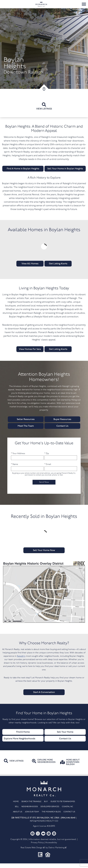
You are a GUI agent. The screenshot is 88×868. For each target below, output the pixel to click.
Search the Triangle (31, 806)
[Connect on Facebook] (32, 838)
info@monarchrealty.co (44, 826)
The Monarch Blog (51, 816)
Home (16, 806)
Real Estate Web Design (33, 852)
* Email (48, 469)
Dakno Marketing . (58, 852)
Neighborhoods (30, 811)
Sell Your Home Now (44, 555)
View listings (44, 111)
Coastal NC (67, 811)
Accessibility (51, 847)
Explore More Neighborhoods (20, 743)
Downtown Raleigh (23, 77)
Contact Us (69, 816)
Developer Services (50, 811)
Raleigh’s (21, 661)
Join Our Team (32, 816)
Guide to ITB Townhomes (63, 806)
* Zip (47, 458)
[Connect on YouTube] (43, 838)
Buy (46, 806)
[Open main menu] (84, 6)
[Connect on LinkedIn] (54, 838)
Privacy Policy (37, 847)
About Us (18, 816)
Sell (17, 811)
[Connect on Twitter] (49, 838)
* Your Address (18, 458)
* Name (14, 469)
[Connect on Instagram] (38, 838)
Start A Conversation (44, 697)
